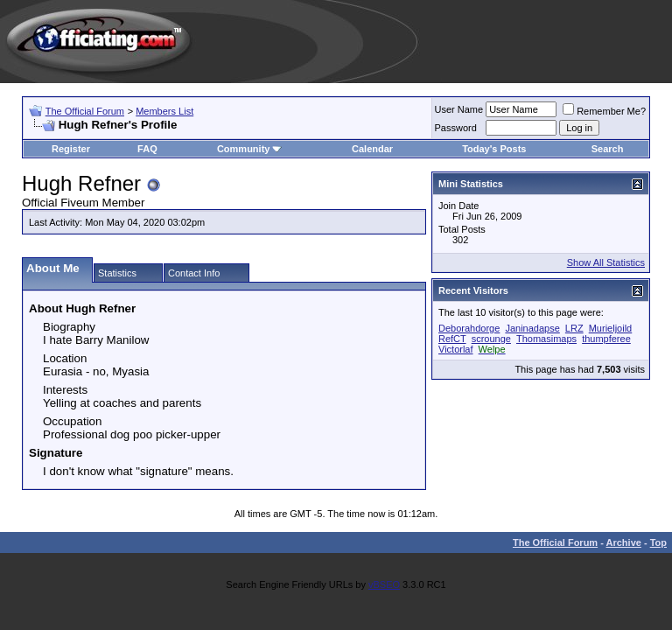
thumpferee (606, 339)
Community (250, 149)
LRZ (574, 328)
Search (608, 149)
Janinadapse (532, 328)
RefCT (452, 339)
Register (71, 149)
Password (456, 128)
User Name (459, 109)
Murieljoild (611, 328)
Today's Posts (494, 149)
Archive (624, 542)
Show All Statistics (606, 262)
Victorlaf (456, 349)
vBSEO (384, 584)
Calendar (372, 149)
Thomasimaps (546, 339)
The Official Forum (85, 111)
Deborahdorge (469, 328)
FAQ (147, 149)
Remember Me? (604, 111)
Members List (164, 111)
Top (658, 542)
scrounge (491, 339)
